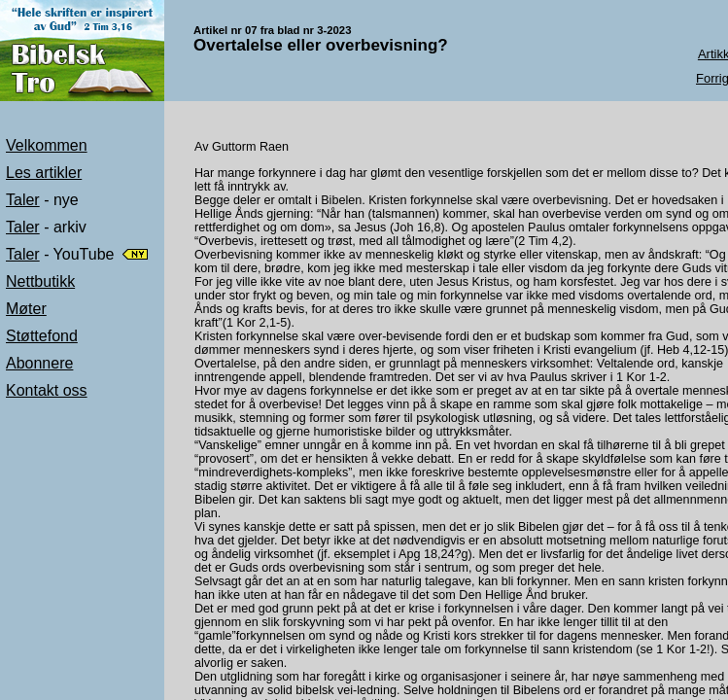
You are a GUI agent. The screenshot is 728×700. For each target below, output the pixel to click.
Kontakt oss (47, 390)
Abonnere (39, 363)
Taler (23, 200)
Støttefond (42, 336)
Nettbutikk (40, 281)
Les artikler (44, 173)
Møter (26, 309)
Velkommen (47, 145)
